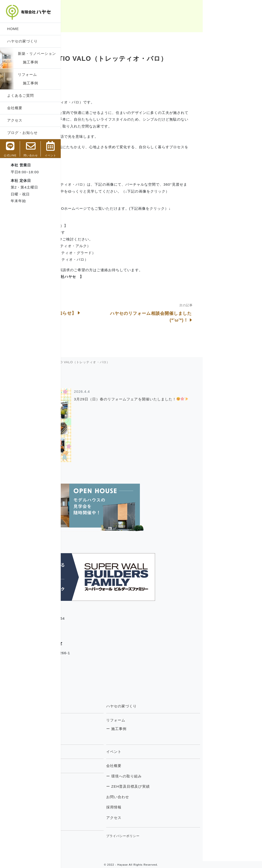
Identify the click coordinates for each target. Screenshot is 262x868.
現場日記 (78, 789)
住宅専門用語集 (85, 839)
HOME (13, 29)
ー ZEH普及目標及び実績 (187, 786)
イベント (173, 752)
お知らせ (78, 819)
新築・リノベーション (37, 54)
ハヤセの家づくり (22, 41)
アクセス (15, 120)
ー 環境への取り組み (183, 776)
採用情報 (173, 807)
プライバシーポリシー (182, 836)
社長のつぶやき (83, 799)
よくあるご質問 (20, 95)
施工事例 (28, 62)
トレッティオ (83, 752)
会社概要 (15, 108)
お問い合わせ (177, 797)
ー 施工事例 (82, 729)
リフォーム (27, 74)
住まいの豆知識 (83, 809)
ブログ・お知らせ (22, 133)
